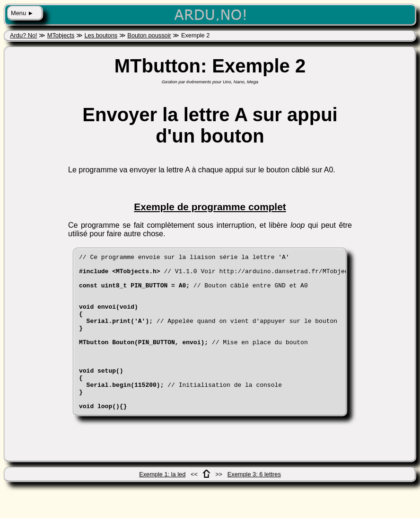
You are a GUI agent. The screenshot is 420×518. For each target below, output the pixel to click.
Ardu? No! (24, 35)
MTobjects (61, 35)
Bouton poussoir (149, 35)
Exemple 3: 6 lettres (254, 505)
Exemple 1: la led (162, 505)
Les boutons (101, 35)
